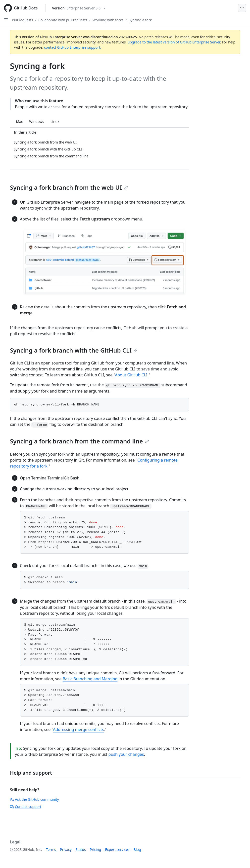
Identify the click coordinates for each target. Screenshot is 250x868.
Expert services (117, 850)
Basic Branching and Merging (90, 679)
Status (81, 850)
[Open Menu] (242, 8)
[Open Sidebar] (6, 20)
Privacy (66, 850)
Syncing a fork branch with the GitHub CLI (74, 350)
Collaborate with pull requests (63, 20)
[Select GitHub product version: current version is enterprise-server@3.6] (79, 8)
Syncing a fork (140, 20)
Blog (137, 850)
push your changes (126, 754)
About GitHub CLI (131, 375)
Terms (51, 850)
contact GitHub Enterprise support (72, 47)
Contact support (26, 807)
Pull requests (23, 20)
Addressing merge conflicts (78, 729)
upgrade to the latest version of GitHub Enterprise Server (174, 42)
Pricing (95, 850)
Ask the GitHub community (34, 799)
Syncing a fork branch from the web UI (69, 187)
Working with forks (108, 20)
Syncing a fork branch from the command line (79, 441)
